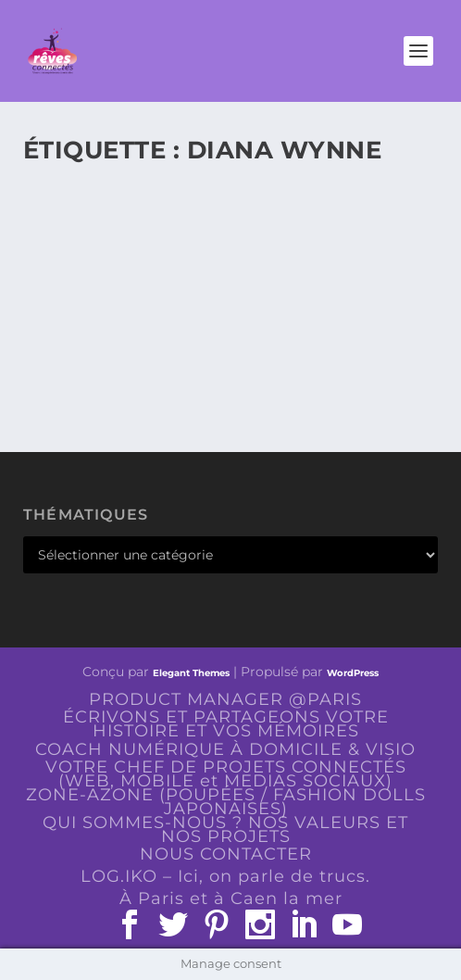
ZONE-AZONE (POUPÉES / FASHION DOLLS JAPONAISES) (226, 802)
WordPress (353, 673)
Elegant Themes (191, 673)
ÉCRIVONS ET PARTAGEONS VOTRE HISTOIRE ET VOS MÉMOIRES (226, 724)
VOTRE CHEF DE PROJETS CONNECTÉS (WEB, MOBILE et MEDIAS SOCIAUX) (226, 774)
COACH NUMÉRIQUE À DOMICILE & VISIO (225, 749)
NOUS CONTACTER (226, 854)
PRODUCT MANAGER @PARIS (225, 699)
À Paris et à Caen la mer (231, 898)
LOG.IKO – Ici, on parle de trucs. (225, 876)
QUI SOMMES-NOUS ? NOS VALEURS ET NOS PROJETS (225, 829)
